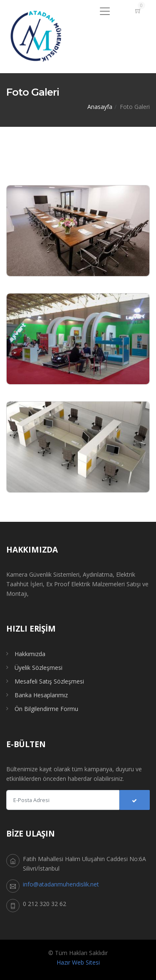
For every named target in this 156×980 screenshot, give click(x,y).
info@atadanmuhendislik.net (61, 884)
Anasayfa (100, 107)
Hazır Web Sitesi (78, 962)
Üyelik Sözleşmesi (38, 668)
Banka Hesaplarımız (41, 695)
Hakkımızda (30, 654)
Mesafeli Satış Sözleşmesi (49, 681)
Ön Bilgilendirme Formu (46, 709)
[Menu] (105, 11)
